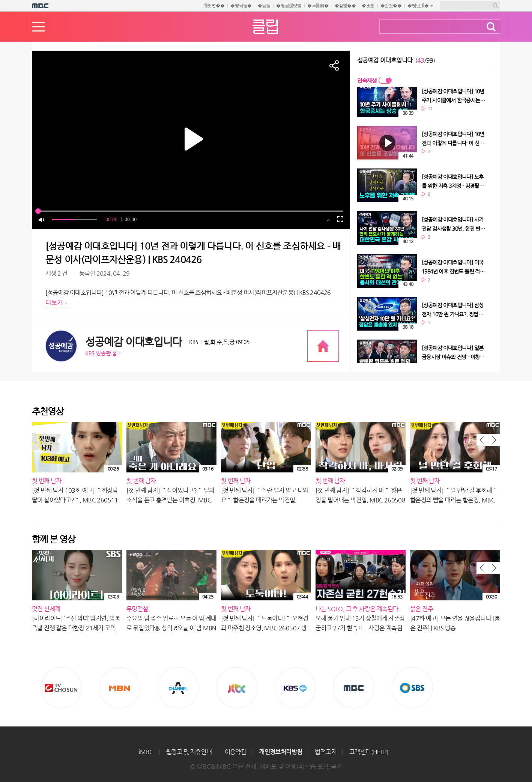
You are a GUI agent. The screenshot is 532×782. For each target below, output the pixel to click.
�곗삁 (368, 6)
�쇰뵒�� (345, 6)
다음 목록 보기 (494, 440)
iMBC (146, 752)
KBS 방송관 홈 (101, 353)
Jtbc (237, 688)
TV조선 (61, 688)
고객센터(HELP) (369, 752)
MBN (120, 688)
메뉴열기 (38, 27)
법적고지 (326, 752)
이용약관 (236, 752)
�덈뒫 (264, 6)
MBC (354, 688)
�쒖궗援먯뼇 (289, 6)
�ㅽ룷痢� (318, 6)
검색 (491, 27)
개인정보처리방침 (280, 752)
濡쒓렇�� (214, 6)
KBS (295, 688)
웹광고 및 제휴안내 (189, 752)
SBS (412, 688)
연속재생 (367, 80)
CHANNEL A (178, 688)
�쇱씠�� (391, 6)
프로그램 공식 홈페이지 (323, 346)
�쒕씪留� (241, 6)
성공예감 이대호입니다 (133, 342)
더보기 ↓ (56, 302)
